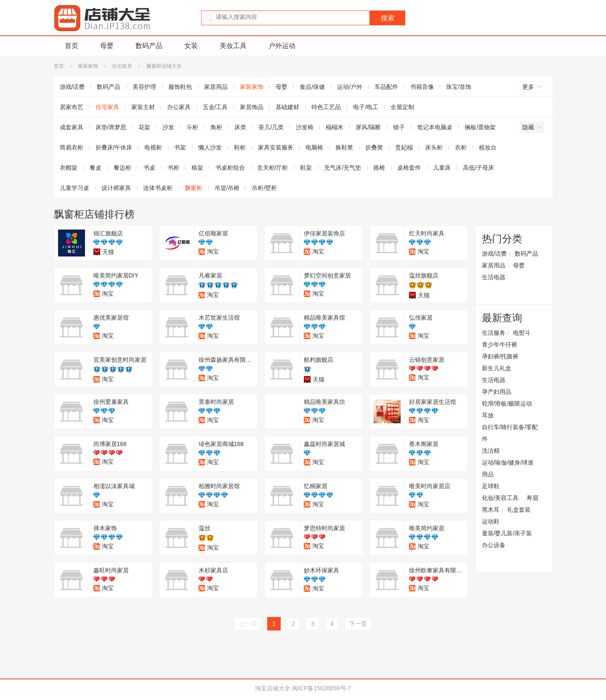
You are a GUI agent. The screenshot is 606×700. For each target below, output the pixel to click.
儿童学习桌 (74, 188)
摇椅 (379, 168)
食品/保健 (312, 87)
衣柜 (461, 147)
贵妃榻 (404, 147)
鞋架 (306, 168)
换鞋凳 (344, 147)
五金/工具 (215, 107)
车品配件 (386, 87)
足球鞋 (491, 486)
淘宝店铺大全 (273, 688)
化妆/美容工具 (500, 498)
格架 (197, 168)
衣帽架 (69, 168)
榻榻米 (335, 127)
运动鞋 (491, 521)
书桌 (149, 168)
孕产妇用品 (497, 392)
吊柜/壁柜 (264, 188)
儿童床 (442, 168)
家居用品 (216, 87)
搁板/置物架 (480, 127)
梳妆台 (488, 147)
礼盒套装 (519, 510)
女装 (191, 46)
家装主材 (143, 107)
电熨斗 (522, 333)
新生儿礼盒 (497, 368)
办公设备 (494, 545)
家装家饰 (88, 66)
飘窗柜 (194, 188)
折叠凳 (374, 147)
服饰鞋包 (180, 87)
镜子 (399, 127)
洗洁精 (491, 451)
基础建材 (287, 107)
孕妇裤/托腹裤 (500, 356)
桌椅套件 (409, 168)
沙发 (168, 127)
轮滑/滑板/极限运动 (507, 403)
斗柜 (192, 127)
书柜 (173, 168)
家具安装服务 (276, 147)
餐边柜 (122, 168)
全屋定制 (402, 107)
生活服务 (494, 333)
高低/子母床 (478, 168)
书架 (180, 147)
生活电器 (494, 277)
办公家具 (179, 107)
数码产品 (149, 46)
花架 (144, 127)
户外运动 (282, 46)
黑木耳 (491, 510)
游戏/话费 (72, 87)
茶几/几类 (271, 127)
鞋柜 (240, 147)
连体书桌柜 (158, 188)
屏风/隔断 (368, 127)
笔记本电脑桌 (435, 127)
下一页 (358, 624)
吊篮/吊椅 (227, 188)
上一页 (248, 624)
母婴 (107, 46)
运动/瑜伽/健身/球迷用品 (508, 468)
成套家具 (72, 127)
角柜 (216, 127)
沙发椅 (305, 127)
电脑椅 (314, 147)
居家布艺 (72, 107)
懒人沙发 (210, 147)
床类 (240, 127)
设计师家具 (116, 188)
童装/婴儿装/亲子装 (507, 533)
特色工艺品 (326, 107)
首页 (72, 46)
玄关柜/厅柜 (273, 168)
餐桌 (96, 168)
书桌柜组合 (230, 168)
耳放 (488, 415)
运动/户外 (350, 87)
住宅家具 (122, 66)
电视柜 (153, 147)
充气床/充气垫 (343, 168)
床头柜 (434, 147)
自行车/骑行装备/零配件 (510, 433)
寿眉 (532, 498)
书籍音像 (422, 87)
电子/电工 (366, 107)
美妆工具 (233, 46)
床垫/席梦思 (111, 127)
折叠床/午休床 (114, 147)
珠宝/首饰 (459, 87)
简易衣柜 (72, 147)
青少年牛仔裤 (500, 345)
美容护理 (144, 87)
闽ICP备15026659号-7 (322, 688)
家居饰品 (252, 107)
